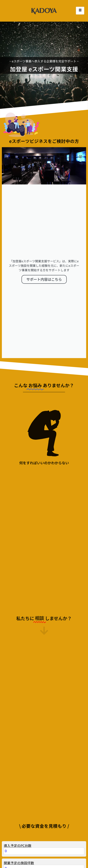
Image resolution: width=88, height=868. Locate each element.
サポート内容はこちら (44, 274)
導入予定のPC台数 (18, 834)
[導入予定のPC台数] (44, 840)
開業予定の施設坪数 (19, 852)
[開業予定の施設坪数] (44, 857)
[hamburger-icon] (80, 11)
